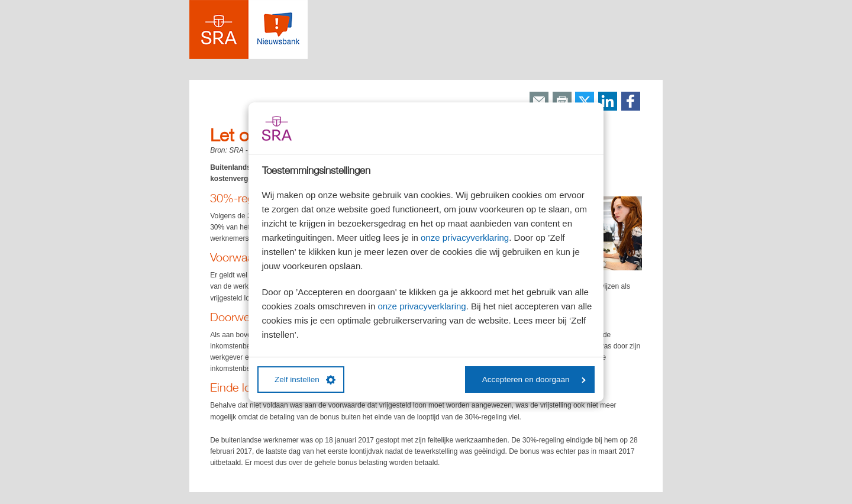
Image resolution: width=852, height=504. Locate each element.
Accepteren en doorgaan (534, 379)
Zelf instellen (305, 380)
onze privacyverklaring (465, 238)
